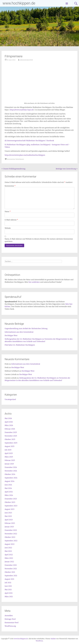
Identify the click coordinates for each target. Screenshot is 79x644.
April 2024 (9, 492)
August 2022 (10, 544)
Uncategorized (10, 399)
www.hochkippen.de (19, 3)
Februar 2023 (10, 523)
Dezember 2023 (11, 499)
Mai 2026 (8, 418)
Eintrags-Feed (10, 619)
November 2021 (11, 569)
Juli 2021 (8, 583)
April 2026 (9, 422)
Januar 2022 (9, 562)
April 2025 (9, 453)
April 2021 (9, 593)
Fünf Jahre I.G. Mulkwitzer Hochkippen (20, 345)
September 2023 (11, 506)
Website (8, 228)
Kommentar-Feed (11, 623)
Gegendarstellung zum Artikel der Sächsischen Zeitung (26, 328)
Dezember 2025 (11, 432)
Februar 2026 (10, 429)
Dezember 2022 (11, 530)
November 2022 (11, 534)
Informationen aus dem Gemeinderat (19, 332)
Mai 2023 (8, 516)
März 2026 (9, 425)
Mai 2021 (8, 590)
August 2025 (9, 446)
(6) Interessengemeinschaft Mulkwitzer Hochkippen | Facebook (29, 141)
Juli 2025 (8, 450)
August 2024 (10, 481)
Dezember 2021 (11, 565)
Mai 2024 (8, 488)
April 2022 (9, 555)
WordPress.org (10, 626)
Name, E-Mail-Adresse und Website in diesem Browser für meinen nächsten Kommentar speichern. (39, 240)
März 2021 (9, 597)
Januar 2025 (9, 464)
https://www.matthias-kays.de (22, 110)
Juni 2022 (8, 548)
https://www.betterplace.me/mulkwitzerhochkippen (25, 155)
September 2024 (11, 478)
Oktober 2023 (10, 502)
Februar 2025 (10, 460)
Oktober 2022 (10, 537)
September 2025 (11, 443)
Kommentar (10, 186)
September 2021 (11, 576)
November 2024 (11, 471)
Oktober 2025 (10, 439)
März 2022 (9, 558)
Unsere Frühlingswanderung (13, 169)
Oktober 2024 (10, 474)
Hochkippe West (11, 335)
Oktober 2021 (10, 572)
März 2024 (9, 495)
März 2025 (9, 457)
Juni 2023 (8, 513)
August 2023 (9, 509)
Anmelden (9, 616)
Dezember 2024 (11, 467)
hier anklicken (34, 282)
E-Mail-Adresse (11, 220)
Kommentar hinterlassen (15, 159)
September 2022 (11, 541)
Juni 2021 (8, 586)
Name (8, 211)
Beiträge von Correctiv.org (67, 169)
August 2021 (9, 579)
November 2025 (11, 436)
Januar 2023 (9, 527)
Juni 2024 (8, 485)
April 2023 (9, 520)
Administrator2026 (26, 60)
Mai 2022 (8, 551)
